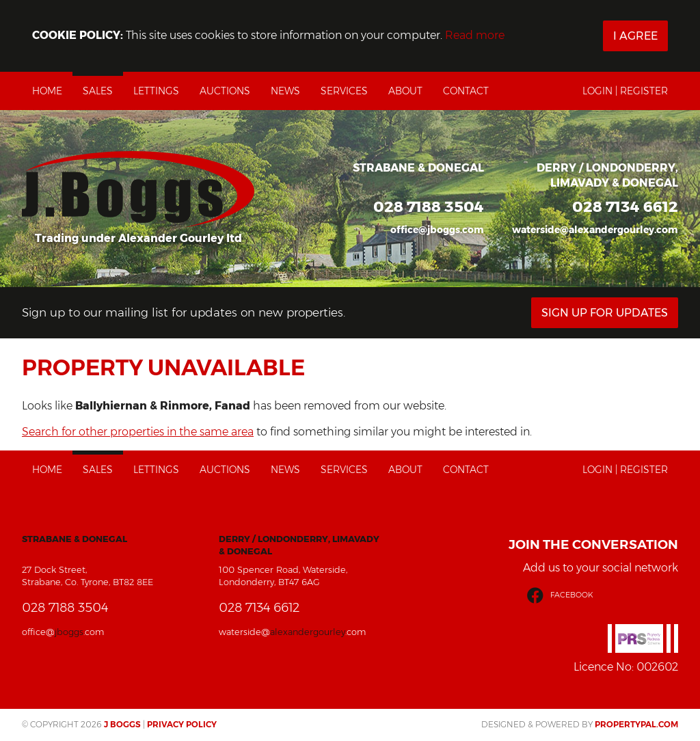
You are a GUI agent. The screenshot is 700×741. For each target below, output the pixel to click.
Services (344, 91)
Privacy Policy (182, 724)
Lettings (156, 91)
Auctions (225, 91)
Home (47, 91)
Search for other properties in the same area (138, 432)
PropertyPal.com (636, 724)
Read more (475, 35)
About (405, 91)
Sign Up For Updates (605, 313)
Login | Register (625, 91)
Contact (466, 91)
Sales (98, 91)
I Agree (635, 36)
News (285, 91)
